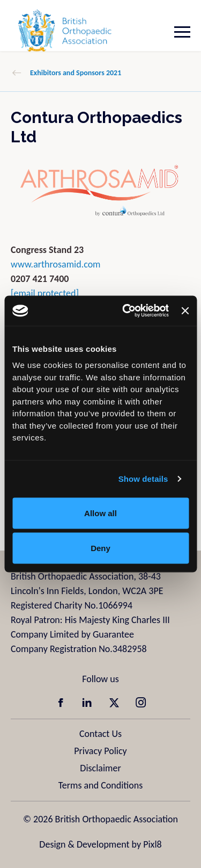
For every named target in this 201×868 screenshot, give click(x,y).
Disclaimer (100, 768)
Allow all (100, 513)
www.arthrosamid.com (56, 264)
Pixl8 (152, 844)
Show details (143, 479)
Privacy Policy (100, 751)
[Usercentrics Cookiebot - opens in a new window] (126, 311)
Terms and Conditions (101, 785)
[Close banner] (185, 310)
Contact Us (100, 734)
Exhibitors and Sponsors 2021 (76, 73)
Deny (100, 548)
